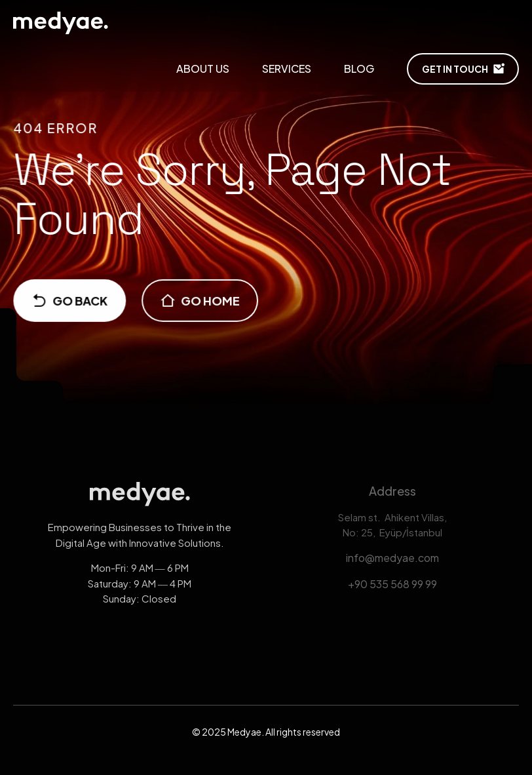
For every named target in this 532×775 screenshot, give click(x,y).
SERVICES (287, 69)
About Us (203, 69)
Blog (359, 69)
